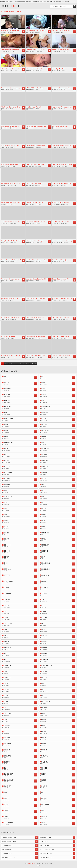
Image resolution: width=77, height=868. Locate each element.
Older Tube (36, 2)
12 (36, 363)
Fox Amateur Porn (45, 2)
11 (33, 363)
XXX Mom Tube (65, 2)
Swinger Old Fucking (20, 2)
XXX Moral (29, 2)
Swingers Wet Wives (56, 2)
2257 (39, 865)
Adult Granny (10, 2)
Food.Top (11, 6)
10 (30, 363)
